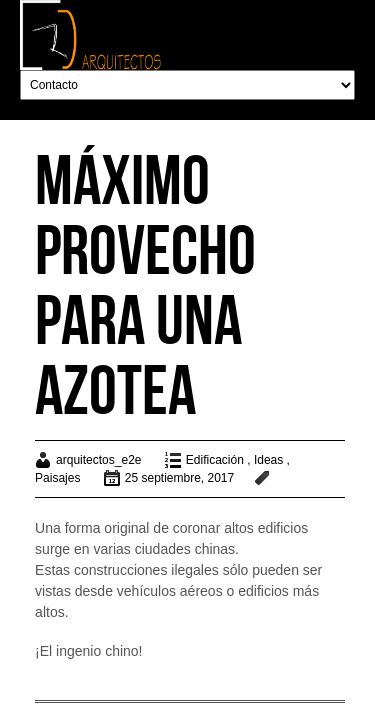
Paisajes (57, 478)
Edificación (215, 460)
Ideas (268, 460)
